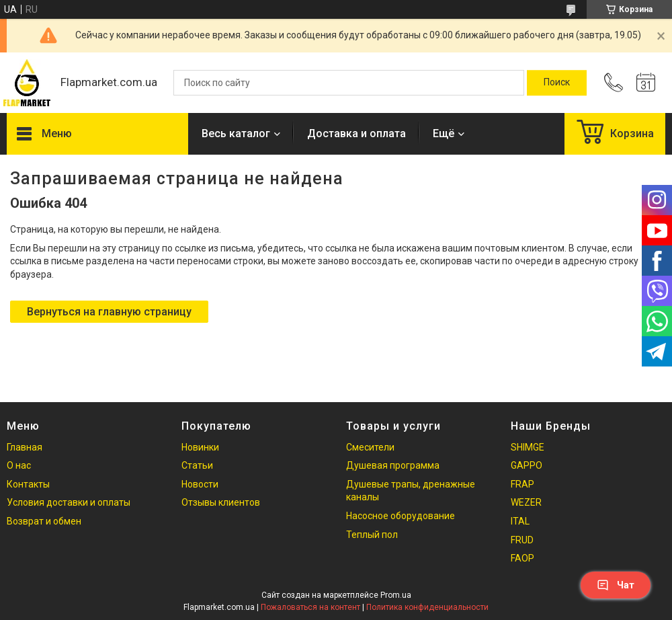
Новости (200, 484)
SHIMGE (528, 447)
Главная (25, 447)
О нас (19, 465)
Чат (616, 585)
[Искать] (557, 83)
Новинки (200, 447)
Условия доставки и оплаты (69, 502)
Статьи (197, 465)
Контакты (28, 484)
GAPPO (527, 465)
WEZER (526, 502)
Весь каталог (236, 133)
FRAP (522, 484)
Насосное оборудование (401, 516)
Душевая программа (393, 465)
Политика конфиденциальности (427, 607)
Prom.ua (396, 595)
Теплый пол (372, 535)
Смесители (370, 447)
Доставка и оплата (356, 133)
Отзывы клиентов (221, 502)
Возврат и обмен (44, 521)
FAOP (522, 558)
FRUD (522, 540)
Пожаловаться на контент (310, 607)
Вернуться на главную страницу (109, 312)
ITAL (520, 521)
